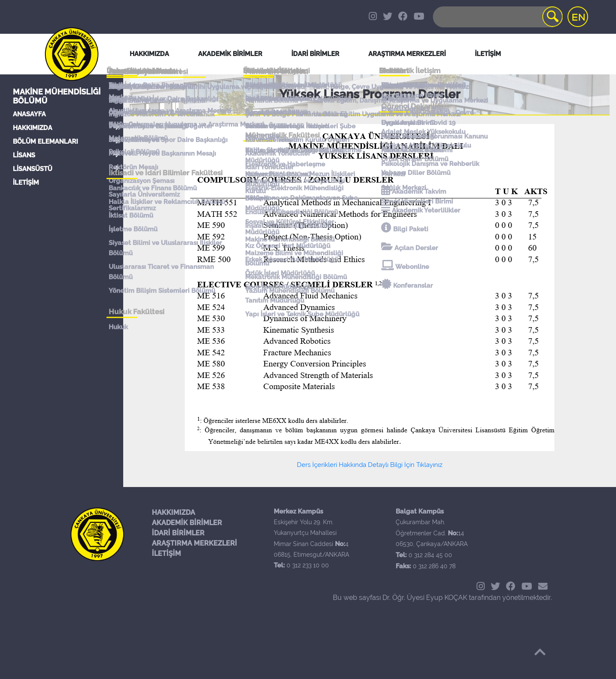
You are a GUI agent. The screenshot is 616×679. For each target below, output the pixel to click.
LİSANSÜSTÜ (33, 169)
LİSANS (24, 155)
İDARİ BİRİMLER (315, 54)
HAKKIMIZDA (33, 128)
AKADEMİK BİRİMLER (187, 523)
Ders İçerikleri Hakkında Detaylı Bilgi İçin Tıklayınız (370, 465)
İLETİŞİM (26, 183)
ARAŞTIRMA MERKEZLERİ (194, 543)
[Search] (497, 17)
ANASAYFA (29, 114)
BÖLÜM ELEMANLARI (45, 142)
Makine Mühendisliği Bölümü (57, 96)
